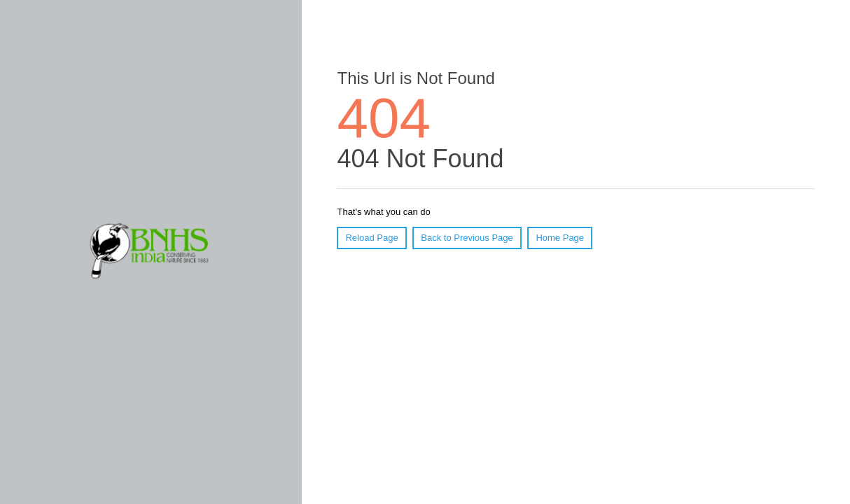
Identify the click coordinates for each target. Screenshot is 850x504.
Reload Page (371, 238)
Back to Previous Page (467, 238)
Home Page (560, 238)
